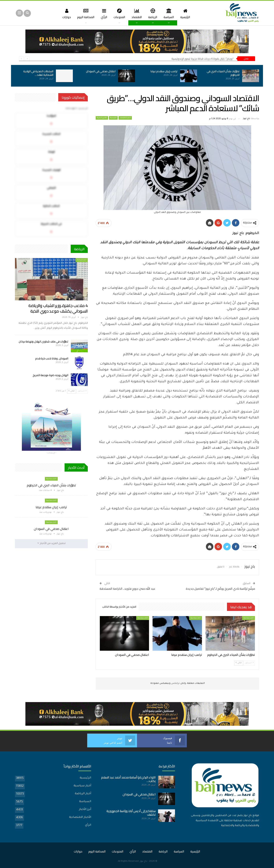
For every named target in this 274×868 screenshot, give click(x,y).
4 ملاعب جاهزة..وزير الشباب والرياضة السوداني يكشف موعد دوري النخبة (58, 308)
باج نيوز (143, 861)
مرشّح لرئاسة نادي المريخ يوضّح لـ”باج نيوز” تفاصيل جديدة (220, 589)
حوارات (64, 13)
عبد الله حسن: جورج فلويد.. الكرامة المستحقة (127, 589)
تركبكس (175, 683)
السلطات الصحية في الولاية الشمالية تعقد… (38, 73)
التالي (239, 663)
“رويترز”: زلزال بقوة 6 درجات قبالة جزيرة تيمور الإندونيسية (202, 59)
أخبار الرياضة (82, 260)
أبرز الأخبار (85, 810)
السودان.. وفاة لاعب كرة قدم (52, 358)
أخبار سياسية (249, 618)
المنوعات (119, 13)
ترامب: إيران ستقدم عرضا (164, 71)
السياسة (170, 13)
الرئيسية (187, 13)
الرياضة (154, 13)
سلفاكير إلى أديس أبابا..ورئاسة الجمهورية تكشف (131, 813)
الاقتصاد (137, 13)
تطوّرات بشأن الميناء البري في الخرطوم (223, 73)
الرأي (103, 13)
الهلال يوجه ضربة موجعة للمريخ (50, 375)
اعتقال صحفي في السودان (101, 71)
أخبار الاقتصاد (125, 118)
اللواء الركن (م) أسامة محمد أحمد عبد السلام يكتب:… (128, 779)
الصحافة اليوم (84, 13)
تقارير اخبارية (102, 118)
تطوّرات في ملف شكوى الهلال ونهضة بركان (43, 341)
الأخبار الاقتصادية (80, 817)
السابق (249, 663)
